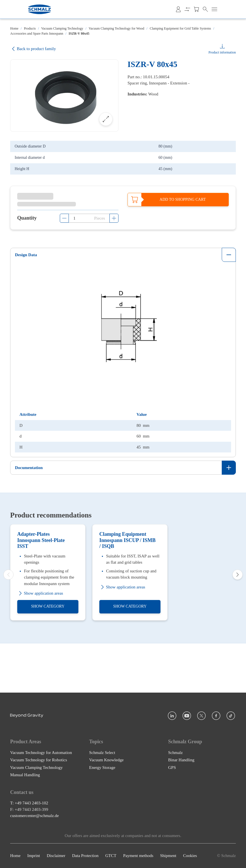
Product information (222, 52)
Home (14, 28)
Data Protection (85, 856)
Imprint (34, 856)
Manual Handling (25, 775)
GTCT (111, 856)
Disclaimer (56, 856)
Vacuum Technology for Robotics (39, 760)
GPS (172, 767)
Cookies (190, 856)
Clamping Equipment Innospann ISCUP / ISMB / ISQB (128, 587)
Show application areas (40, 641)
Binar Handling (181, 760)
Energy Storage (102, 767)
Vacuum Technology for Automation (41, 753)
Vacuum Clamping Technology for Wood (116, 28)
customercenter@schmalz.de (35, 816)
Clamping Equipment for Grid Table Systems (180, 28)
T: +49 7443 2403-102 (29, 803)
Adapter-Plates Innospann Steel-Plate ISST (41, 587)
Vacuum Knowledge (106, 760)
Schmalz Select (102, 753)
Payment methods (138, 856)
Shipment (168, 856)
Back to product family (33, 49)
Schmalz (175, 753)
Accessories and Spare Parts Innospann (37, 34)
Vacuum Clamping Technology (62, 28)
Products (30, 28)
